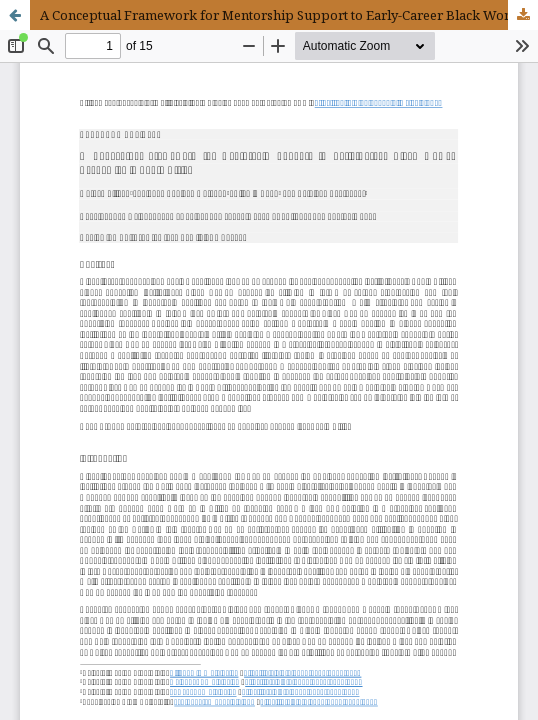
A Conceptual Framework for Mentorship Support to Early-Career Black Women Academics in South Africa (289, 15)
